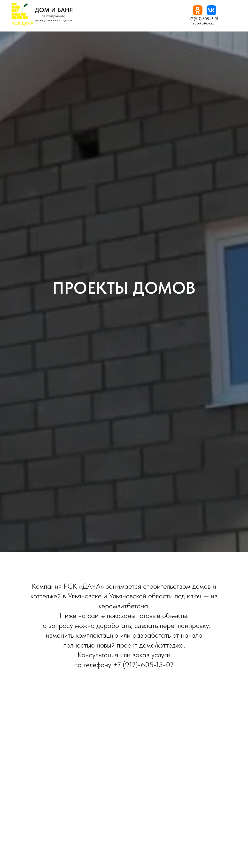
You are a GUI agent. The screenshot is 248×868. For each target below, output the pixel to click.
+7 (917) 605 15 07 (204, 19)
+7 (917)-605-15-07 (143, 665)
